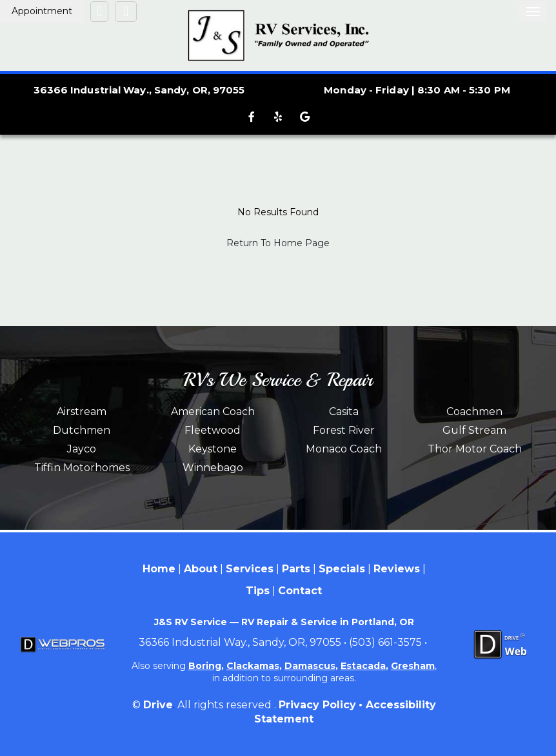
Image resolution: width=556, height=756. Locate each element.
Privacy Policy (317, 705)
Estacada (363, 666)
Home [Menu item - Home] (159, 569)
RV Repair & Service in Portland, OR (328, 622)
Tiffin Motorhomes (82, 468)
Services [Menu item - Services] (250, 569)
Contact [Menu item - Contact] (300, 591)
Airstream (82, 412)
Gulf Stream (474, 430)
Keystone (213, 449)
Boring (205, 666)
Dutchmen (82, 430)
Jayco (82, 449)
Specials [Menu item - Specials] (342, 569)
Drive (158, 705)
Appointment (42, 11)
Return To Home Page (278, 243)
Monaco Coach (344, 449)
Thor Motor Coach (475, 449)
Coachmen (474, 412)
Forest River (344, 430)
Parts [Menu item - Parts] (296, 569)
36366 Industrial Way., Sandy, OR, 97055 (139, 90)
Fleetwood (213, 430)
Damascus (310, 666)
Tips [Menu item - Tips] (258, 591)
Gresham (413, 666)
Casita (344, 412)
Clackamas (253, 666)
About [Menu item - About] (201, 569)
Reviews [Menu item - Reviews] (397, 569)
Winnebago (213, 468)
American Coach (213, 412)
